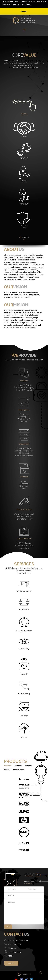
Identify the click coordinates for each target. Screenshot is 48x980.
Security (7, 770)
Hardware (8, 766)
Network (28, 766)
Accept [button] (24, 11)
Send (8, 926)
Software (18, 766)
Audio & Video (19, 770)
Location (11, 963)
